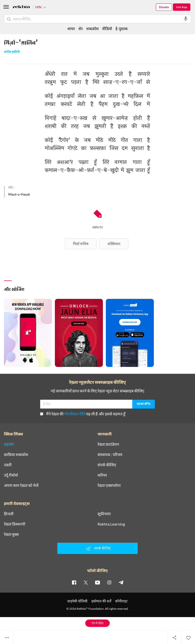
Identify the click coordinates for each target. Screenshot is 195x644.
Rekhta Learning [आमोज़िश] (111, 524)
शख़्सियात (114, 244)
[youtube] (97, 582)
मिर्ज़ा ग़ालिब (81, 244)
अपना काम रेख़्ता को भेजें (21, 485)
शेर (81, 29)
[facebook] (74, 582)
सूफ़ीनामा (104, 514)
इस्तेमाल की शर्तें (101, 601)
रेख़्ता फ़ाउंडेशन (108, 444)
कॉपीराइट (121, 601)
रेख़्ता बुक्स (11, 534)
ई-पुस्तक (122, 29)
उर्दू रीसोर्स (11, 475)
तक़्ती (8, 465)
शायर (71, 29)
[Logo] (21, 7)
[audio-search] (186, 19)
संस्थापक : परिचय (110, 455)
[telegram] (121, 582)
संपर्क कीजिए (107, 465)
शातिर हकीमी (12, 52)
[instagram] (109, 582)
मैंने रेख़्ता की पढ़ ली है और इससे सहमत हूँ (83, 414)
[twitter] (86, 582)
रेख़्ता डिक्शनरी (15, 524)
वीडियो (107, 29)
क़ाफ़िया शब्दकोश (16, 455)
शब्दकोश (92, 29)
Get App (182, 7)
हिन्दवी (9, 514)
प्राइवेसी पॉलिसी (77, 601)
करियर (102, 475)
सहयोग (9, 444)
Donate (164, 7)
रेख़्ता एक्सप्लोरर (109, 485)
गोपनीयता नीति (75, 414)
